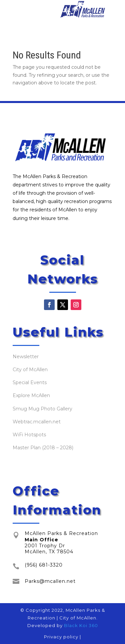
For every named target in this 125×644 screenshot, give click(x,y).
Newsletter (26, 357)
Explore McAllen (31, 395)
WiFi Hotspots (29, 435)
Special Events (30, 382)
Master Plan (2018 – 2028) (43, 448)
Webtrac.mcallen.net (37, 422)
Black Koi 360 (81, 625)
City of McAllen (30, 370)
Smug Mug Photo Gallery (42, 409)
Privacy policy (61, 637)
